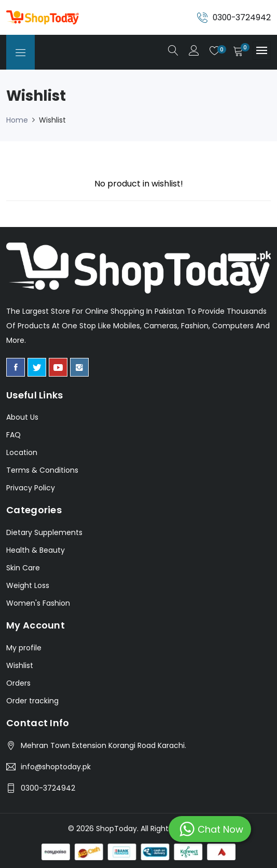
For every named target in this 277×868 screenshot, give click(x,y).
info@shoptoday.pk (56, 767)
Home (17, 120)
